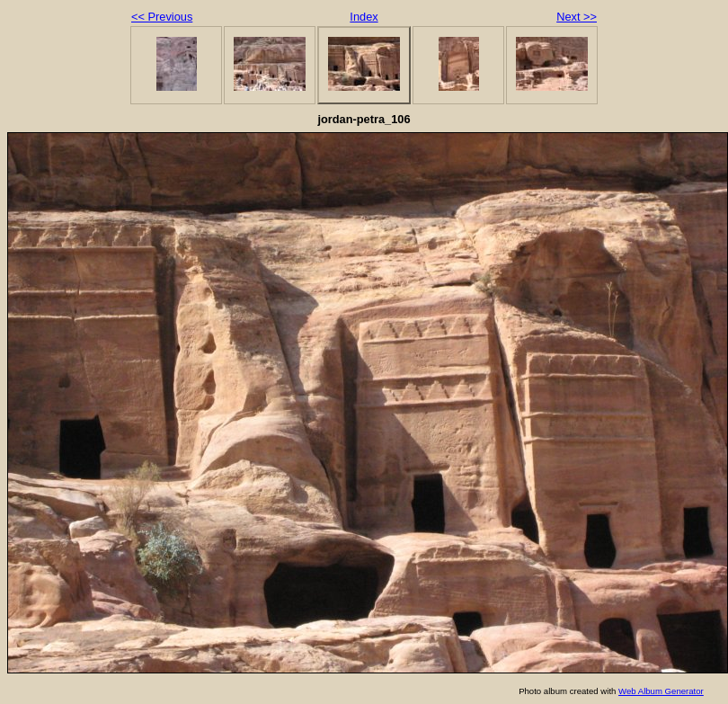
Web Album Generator (661, 691)
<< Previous (162, 17)
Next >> (577, 17)
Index (364, 17)
